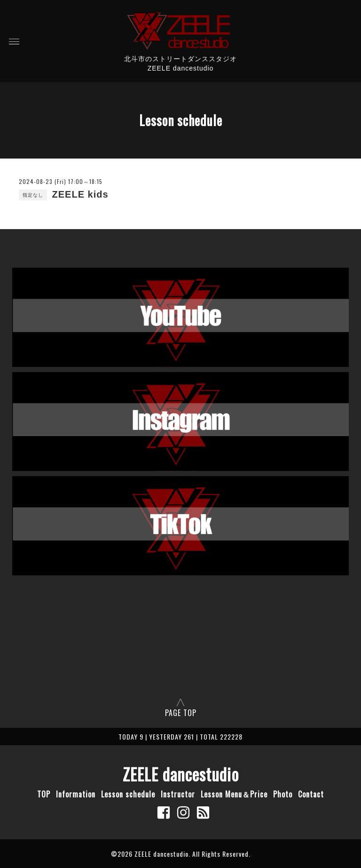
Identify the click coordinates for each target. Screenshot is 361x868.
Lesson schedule (128, 794)
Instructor (178, 794)
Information (76, 794)
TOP (44, 794)
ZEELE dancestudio (181, 774)
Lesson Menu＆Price (234, 794)
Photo (283, 794)
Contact (311, 794)
